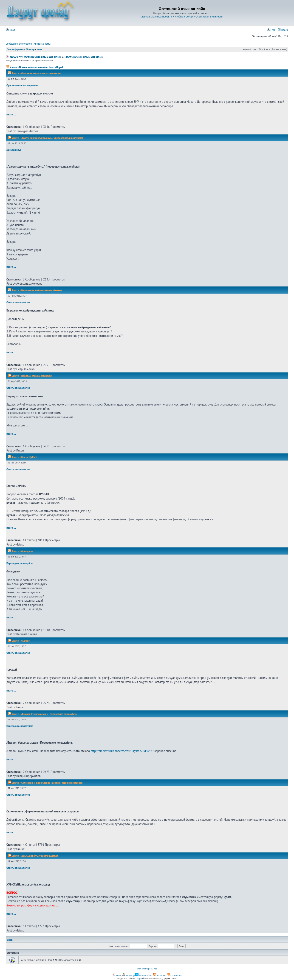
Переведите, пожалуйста (20, 563)
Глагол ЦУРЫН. (30, 457)
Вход (11, 30)
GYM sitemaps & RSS (147, 969)
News (39, 49)
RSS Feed (160, 976)
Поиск (283, 30)
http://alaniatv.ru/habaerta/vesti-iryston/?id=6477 (122, 751)
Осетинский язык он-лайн (84, 57)
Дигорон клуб (14, 150)
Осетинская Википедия (209, 16)
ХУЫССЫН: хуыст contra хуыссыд (40, 856)
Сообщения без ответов (19, 44)
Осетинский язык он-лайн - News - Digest (41, 67)
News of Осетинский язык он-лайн (33, 57)
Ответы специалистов (18, 302)
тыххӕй (26, 641)
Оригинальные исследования (22, 85)
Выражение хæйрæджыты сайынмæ (42, 290)
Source (11, 67)
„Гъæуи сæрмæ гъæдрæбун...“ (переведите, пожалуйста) (52, 138)
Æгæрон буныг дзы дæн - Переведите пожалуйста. (49, 714)
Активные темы (42, 44)
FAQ (271, 30)
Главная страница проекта (156, 16)
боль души (27, 551)
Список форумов (15, 49)
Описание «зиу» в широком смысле (41, 73)
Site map (30, 49)
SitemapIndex (144, 976)
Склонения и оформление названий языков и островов (52, 783)
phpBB (140, 979)
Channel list (175, 976)
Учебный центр (184, 16)
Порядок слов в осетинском (37, 376)
